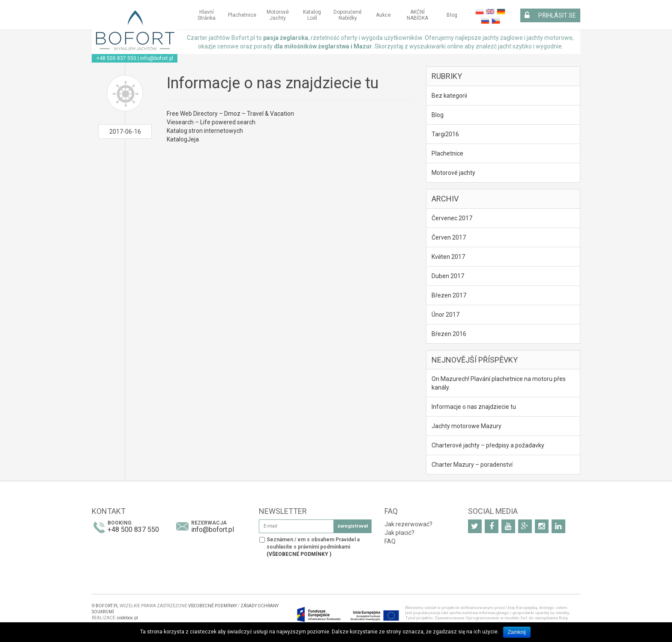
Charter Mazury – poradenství (472, 465)
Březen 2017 (449, 295)
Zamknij (517, 632)
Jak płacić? (399, 533)
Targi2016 (445, 134)
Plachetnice (242, 15)
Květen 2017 (448, 257)
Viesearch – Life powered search (211, 122)
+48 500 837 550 (116, 58)
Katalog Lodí (312, 15)
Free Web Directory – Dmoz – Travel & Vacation (230, 114)
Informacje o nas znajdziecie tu (474, 407)
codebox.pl (127, 618)
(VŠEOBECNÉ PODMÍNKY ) (299, 554)
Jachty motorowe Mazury (466, 426)
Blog (452, 15)
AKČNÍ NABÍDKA (417, 15)
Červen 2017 (449, 237)
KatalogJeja (183, 139)
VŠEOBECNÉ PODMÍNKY (213, 606)
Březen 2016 (449, 334)
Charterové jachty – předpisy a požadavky (488, 445)
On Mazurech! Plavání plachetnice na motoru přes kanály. (499, 383)
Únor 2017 (445, 315)
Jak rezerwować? (408, 524)
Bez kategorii (449, 96)
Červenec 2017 (452, 218)
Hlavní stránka (207, 15)
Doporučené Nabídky (348, 15)
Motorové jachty (278, 15)
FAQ (390, 541)
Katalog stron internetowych (205, 131)
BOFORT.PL (107, 606)
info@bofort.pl (157, 58)
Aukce (383, 15)
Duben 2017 (448, 276)
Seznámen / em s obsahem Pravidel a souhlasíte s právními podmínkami (313, 547)
